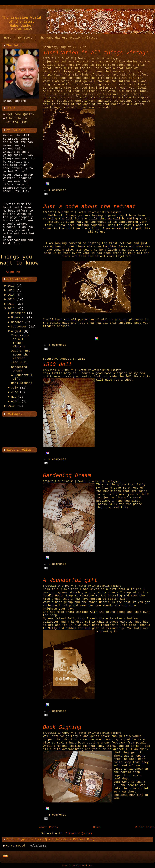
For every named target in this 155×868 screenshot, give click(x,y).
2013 (11, 299)
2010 (11, 406)
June (15, 392)
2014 (11, 295)
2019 (11, 286)
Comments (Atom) (79, 834)
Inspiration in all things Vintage (96, 53)
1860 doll (19, 363)
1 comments (57, 190)
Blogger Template (69, 865)
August (16, 331)
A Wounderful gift (70, 580)
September (19, 327)
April (15, 401)
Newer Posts (48, 827)
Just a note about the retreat (21, 355)
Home (97, 827)
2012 (11, 304)
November (18, 318)
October (17, 322)
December (18, 313)
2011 (11, 308)
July (15, 388)
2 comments (57, 459)
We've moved (15, 846)
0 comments (57, 345)
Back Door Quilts (20, 114)
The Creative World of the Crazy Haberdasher (22, 22)
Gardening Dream (67, 476)
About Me (13, 272)
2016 (11, 290)
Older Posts (145, 827)
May (14, 397)
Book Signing (22, 383)
